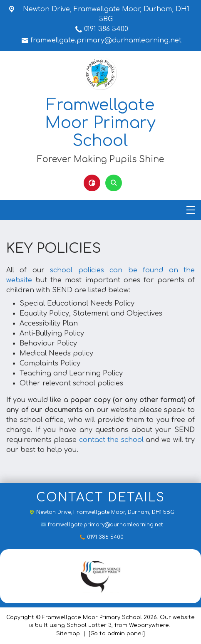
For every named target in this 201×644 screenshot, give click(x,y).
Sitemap (68, 634)
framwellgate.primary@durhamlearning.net (106, 40)
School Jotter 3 (89, 625)
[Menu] (191, 210)
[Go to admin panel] (117, 634)
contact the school (111, 440)
